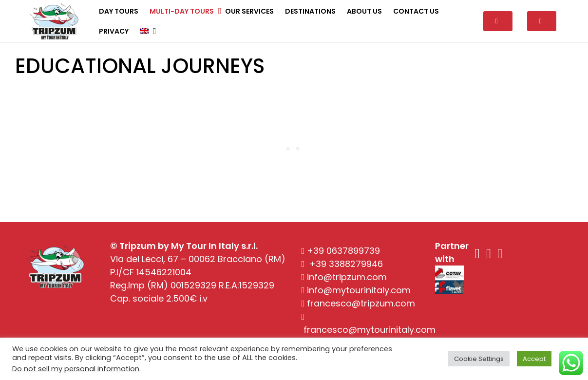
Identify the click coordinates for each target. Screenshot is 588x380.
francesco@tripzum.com (361, 303)
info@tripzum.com (347, 277)
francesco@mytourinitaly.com (370, 330)
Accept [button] (534, 359)
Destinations (310, 11)
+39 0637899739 (343, 251)
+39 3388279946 (346, 264)
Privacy (114, 31)
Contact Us (416, 11)
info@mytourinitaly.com (359, 290)
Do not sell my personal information (76, 369)
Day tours (119, 11)
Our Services (249, 11)
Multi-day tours (182, 11)
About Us (364, 11)
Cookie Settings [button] (479, 359)
